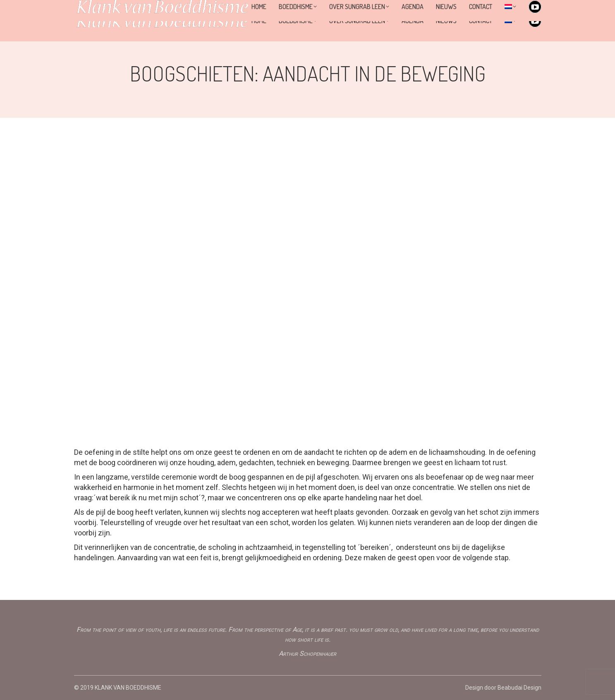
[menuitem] (510, 21)
